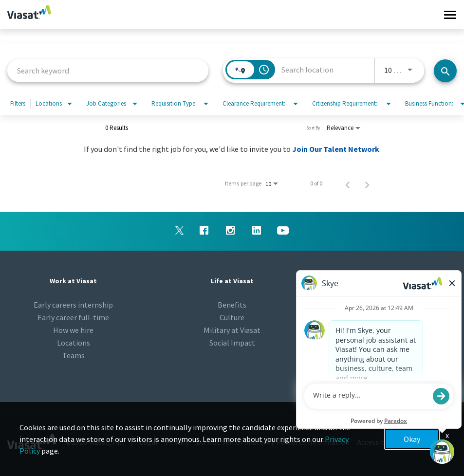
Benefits (232, 305)
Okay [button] (412, 439)
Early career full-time (73, 317)
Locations (74, 343)
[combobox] (108, 70)
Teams (74, 355)
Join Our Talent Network (336, 149)
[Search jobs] (445, 71)
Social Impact (232, 343)
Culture (232, 317)
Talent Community (390, 317)
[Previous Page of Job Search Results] (348, 183)
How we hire (73, 330)
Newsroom (391, 305)
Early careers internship (73, 305)
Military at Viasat (232, 330)
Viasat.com (391, 330)
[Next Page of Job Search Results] (367, 183)
